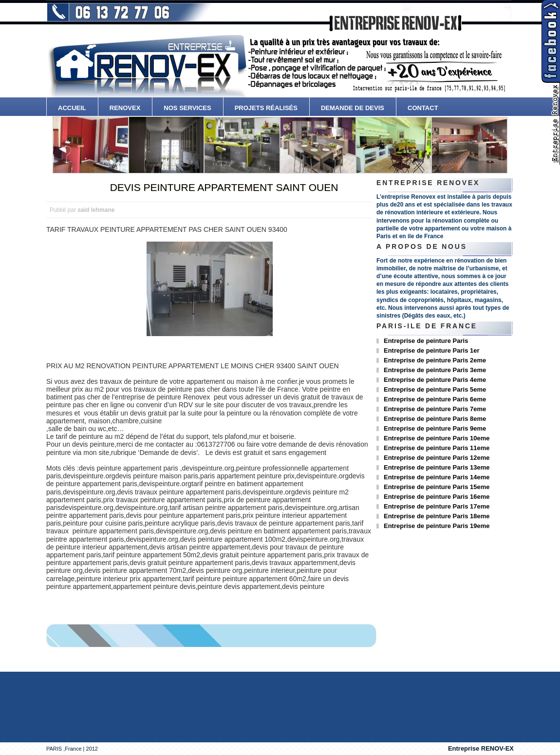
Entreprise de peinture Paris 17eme (437, 506)
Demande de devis (353, 108)
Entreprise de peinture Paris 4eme (435, 380)
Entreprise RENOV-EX (481, 748)
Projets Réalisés (266, 108)
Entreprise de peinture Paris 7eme (435, 409)
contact (423, 108)
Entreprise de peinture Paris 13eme (437, 467)
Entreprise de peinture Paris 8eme (435, 419)
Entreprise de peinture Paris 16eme (437, 497)
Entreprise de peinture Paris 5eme (435, 389)
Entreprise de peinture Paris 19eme (437, 526)
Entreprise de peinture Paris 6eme (435, 399)
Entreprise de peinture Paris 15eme (437, 487)
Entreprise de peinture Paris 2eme (435, 360)
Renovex (125, 108)
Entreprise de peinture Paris (426, 341)
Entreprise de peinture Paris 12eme (437, 458)
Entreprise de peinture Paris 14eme (437, 477)
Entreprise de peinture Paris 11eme (437, 448)
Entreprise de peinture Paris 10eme (437, 438)
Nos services (187, 108)
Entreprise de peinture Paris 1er (432, 350)
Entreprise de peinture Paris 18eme (437, 516)
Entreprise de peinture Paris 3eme (435, 370)
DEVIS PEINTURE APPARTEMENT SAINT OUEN (224, 187)
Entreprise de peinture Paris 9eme (435, 428)
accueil (72, 108)
